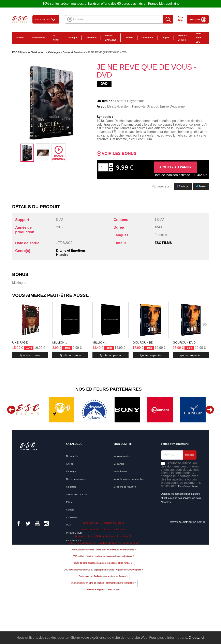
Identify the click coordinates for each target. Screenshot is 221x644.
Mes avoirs (119, 464)
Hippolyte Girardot (145, 106)
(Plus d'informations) (187, 486)
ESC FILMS (163, 243)
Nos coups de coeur (76, 479)
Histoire (62, 255)
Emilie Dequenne (172, 106)
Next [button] (210, 410)
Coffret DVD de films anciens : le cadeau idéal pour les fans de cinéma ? (103, 579)
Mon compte (198, 19)
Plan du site (114, 626)
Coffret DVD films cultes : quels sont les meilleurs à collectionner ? (103, 586)
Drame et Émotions (71, 250)
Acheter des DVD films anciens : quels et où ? (103, 566)
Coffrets (129, 38)
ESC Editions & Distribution (28, 52)
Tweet (201, 186)
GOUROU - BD (143, 342)
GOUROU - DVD (184, 342)
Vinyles (166, 38)
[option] (27, 153)
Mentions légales (95, 626)
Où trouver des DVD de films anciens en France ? (103, 613)
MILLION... (60, 342)
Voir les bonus (119, 153)
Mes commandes (122, 456)
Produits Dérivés (182, 38)
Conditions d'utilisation (113, 559)
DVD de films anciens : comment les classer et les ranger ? (103, 599)
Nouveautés (39, 38)
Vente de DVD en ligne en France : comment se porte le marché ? (103, 619)
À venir (56, 38)
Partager (183, 186)
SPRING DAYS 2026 (111, 38)
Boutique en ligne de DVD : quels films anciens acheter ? (103, 573)
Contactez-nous (90, 559)
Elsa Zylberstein (119, 106)
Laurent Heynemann (130, 101)
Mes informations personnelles (129, 479)
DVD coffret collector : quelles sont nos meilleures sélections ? (103, 593)
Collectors (91, 38)
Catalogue (72, 38)
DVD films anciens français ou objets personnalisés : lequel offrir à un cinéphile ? (103, 606)
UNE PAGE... (21, 342)
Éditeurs (70, 502)
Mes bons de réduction (125, 487)
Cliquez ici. (197, 638)
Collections (148, 38)
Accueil (20, 38)
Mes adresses (120, 471)
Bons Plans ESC (198, 38)
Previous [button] (11, 410)
